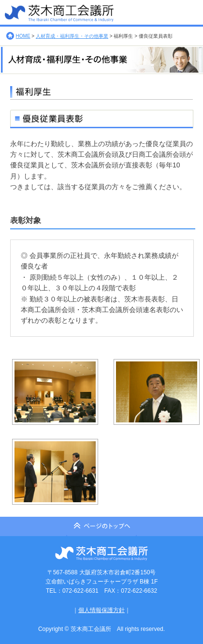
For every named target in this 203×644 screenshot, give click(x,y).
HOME (23, 36)
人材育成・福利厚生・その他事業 (72, 36)
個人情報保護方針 (101, 610)
